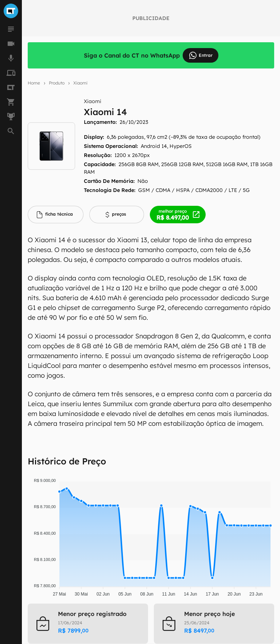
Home (34, 83)
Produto (57, 83)
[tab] (56, 215)
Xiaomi (80, 83)
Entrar (201, 55)
